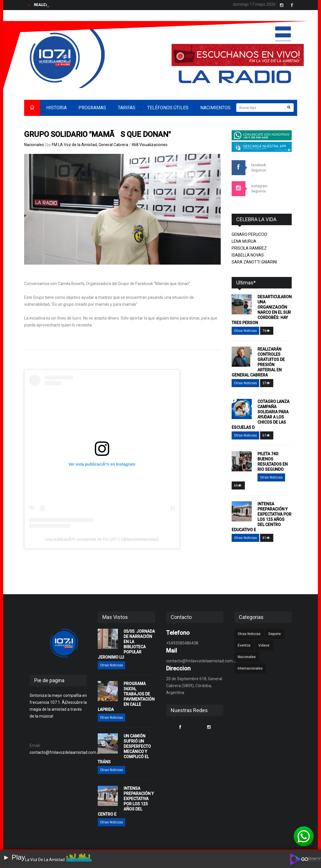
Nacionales (34, 145)
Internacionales (250, 668)
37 (267, 383)
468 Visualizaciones (150, 145)
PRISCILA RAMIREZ (249, 248)
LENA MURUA (244, 241)
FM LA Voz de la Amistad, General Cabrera (90, 145)
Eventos (244, 645)
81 (267, 538)
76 (267, 331)
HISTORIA (56, 108)
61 (267, 435)
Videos (264, 645)
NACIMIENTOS (215, 108)
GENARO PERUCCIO (249, 234)
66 (238, 485)
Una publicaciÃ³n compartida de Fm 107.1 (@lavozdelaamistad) (102, 539)
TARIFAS (127, 108)
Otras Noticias (245, 331)
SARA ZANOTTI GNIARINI (254, 262)
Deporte (275, 634)
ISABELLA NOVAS (248, 255)
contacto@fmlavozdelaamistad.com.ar (65, 752)
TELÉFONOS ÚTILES (168, 108)
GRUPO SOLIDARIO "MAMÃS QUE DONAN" (97, 134)
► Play (14, 857)
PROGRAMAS (92, 108)
